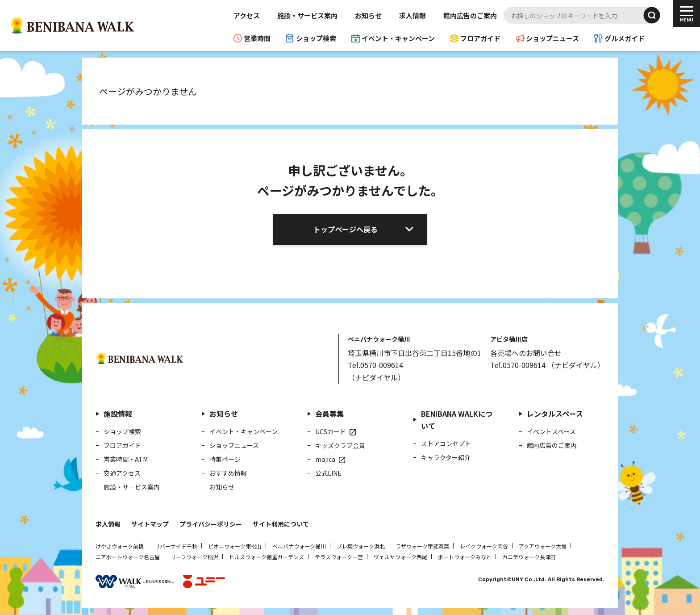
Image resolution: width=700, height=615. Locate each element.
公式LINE (328, 473)
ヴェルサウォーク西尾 (400, 557)
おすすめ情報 (228, 473)
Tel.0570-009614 (375, 365)
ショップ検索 (316, 38)
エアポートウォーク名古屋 (128, 557)
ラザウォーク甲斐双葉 (422, 546)
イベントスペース (551, 431)
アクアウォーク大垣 (543, 546)
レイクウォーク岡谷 (484, 546)
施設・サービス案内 (307, 15)
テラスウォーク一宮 (339, 557)
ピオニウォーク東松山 (235, 546)
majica (325, 459)
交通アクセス (122, 473)
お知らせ (368, 15)
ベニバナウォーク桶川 (299, 546)
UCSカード (331, 431)
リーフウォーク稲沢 (194, 557)
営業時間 (257, 38)
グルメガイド (625, 38)
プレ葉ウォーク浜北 (361, 546)
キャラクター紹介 (446, 457)
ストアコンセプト (446, 443)
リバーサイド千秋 (176, 546)
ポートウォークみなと (465, 557)
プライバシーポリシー (211, 524)
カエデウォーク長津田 (529, 557)
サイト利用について (281, 524)
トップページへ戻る (346, 229)
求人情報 (412, 15)
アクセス (247, 15)
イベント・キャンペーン (398, 38)
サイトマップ (150, 524)
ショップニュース (552, 38)
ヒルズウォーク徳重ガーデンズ (267, 557)
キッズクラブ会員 (340, 445)
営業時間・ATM (126, 459)
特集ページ (225, 459)
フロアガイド (480, 38)
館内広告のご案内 (470, 15)
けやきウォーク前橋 (120, 546)
